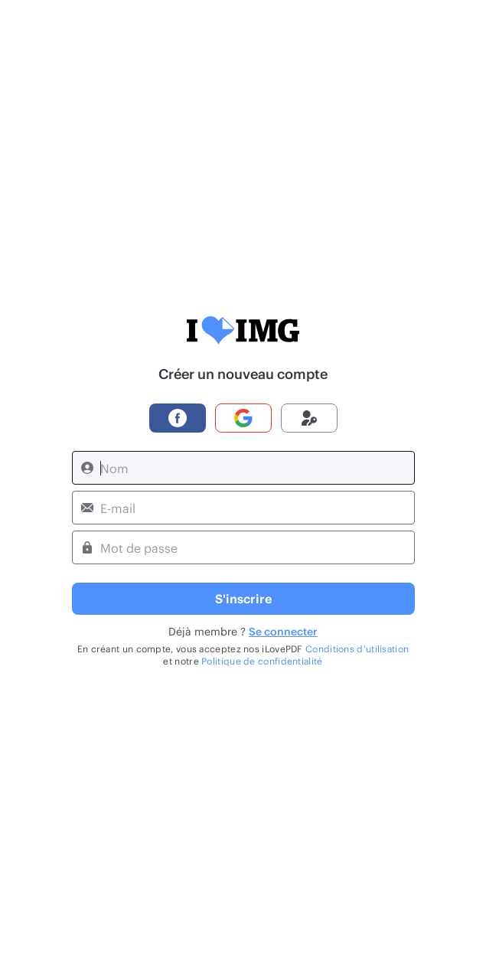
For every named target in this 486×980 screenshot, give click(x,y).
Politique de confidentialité (262, 661)
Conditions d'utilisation (357, 648)
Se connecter (283, 631)
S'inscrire (243, 598)
